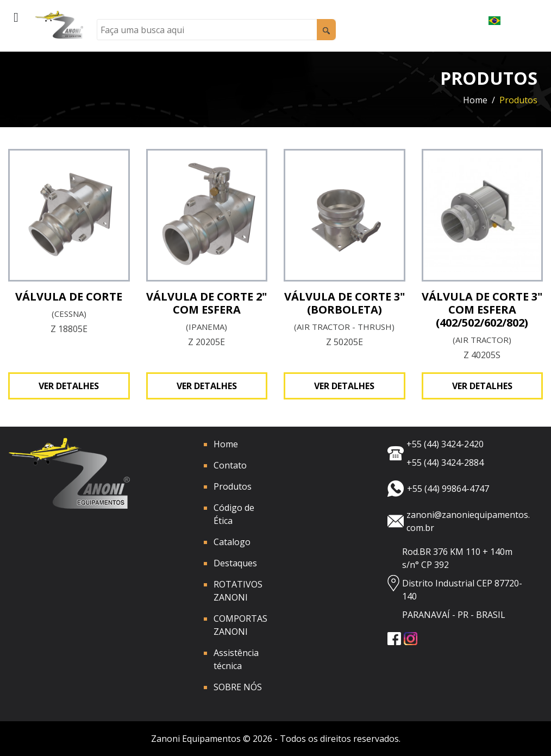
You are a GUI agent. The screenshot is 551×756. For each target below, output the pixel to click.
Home (475, 100)
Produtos (233, 486)
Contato (230, 465)
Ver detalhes (69, 386)
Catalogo (232, 542)
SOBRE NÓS (238, 687)
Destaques (235, 563)
